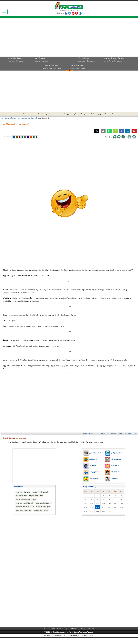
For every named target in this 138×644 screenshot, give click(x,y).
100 (125, 433)
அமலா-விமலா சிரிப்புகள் (114, 58)
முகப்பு (43, 629)
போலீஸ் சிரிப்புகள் (112, 114)
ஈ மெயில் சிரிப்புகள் (78, 68)
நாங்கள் (52, 629)
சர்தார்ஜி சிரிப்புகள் (16, 58)
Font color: (7, 137)
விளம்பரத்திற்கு (78, 629)
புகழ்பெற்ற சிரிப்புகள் (86, 61)
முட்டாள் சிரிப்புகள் (16, 61)
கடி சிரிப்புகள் (40, 58)
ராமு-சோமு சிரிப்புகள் (113, 61)
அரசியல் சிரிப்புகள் (80, 114)
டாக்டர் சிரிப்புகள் (77, 65)
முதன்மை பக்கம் (8, 118)
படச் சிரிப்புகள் (24, 114)
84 (105, 433)
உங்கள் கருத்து (63, 629)
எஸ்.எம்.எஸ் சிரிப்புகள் (52, 68)
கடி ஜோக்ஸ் (33, 118)
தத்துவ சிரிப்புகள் (41, 61)
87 (115, 433)
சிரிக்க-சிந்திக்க (84, 58)
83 (102, 433)
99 (121, 433)
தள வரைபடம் (92, 629)
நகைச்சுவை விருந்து (61, 114)
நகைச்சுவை (21, 118)
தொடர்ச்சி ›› (133, 433)
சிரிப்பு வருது (96, 114)
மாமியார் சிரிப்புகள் (51, 65)
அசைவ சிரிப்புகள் (41, 510)
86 (112, 433)
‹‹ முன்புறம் (87, 433)
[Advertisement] (69, 38)
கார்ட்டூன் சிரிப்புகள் (42, 114)
